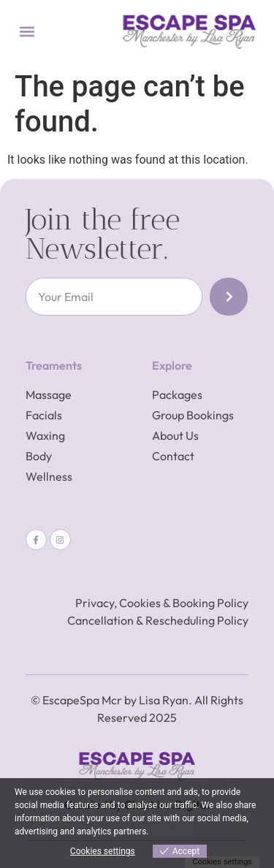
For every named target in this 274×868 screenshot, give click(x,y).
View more (171, 831)
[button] (27, 32)
